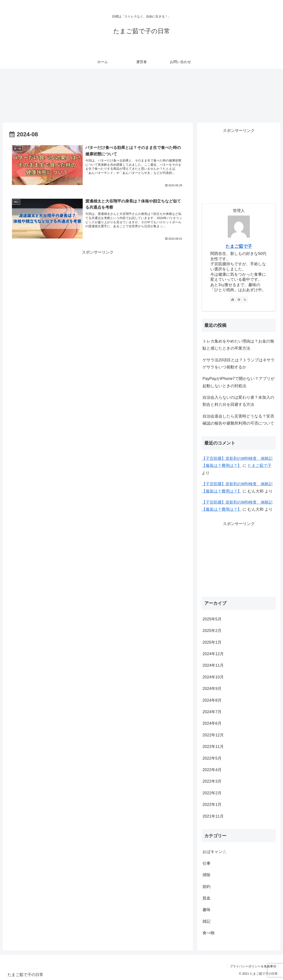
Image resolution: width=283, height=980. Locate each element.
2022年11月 (213, 747)
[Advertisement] (98, 287)
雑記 (207, 921)
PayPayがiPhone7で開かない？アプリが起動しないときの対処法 (239, 382)
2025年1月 (212, 642)
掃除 (207, 875)
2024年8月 (212, 700)
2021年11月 (213, 816)
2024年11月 (213, 665)
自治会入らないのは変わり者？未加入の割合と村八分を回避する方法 (238, 401)
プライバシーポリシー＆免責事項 (253, 966)
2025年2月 (212, 631)
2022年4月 (212, 770)
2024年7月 (212, 712)
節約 (207, 887)
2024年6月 (212, 723)
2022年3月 (212, 781)
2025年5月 (212, 619)
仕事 (207, 863)
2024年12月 (213, 654)
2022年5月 (212, 758)
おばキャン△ (214, 852)
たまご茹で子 (239, 246)
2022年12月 (213, 735)
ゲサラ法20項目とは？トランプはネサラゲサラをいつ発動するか (239, 364)
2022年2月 (212, 793)
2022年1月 (212, 805)
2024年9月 (212, 689)
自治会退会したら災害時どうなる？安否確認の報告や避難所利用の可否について (238, 420)
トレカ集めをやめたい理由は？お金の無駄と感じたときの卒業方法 (238, 345)
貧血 (207, 898)
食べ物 (208, 933)
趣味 (207, 910)
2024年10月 (213, 677)
